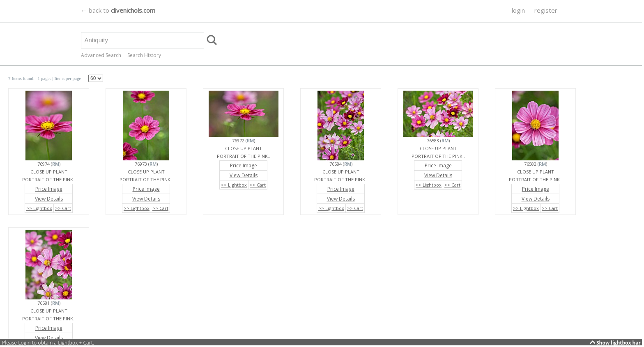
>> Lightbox (39, 208)
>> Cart (63, 208)
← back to (118, 10)
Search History (144, 55)
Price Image (49, 189)
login (518, 10)
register (546, 10)
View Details (49, 199)
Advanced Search (101, 55)
